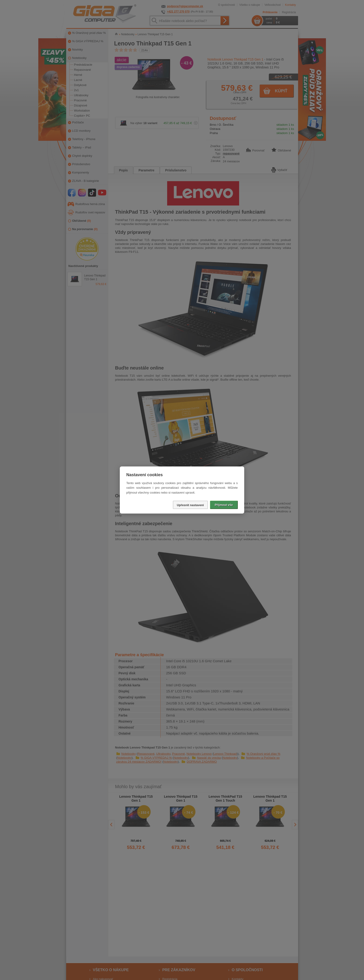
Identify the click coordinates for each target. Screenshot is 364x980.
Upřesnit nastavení (190, 505)
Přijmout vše (224, 505)
